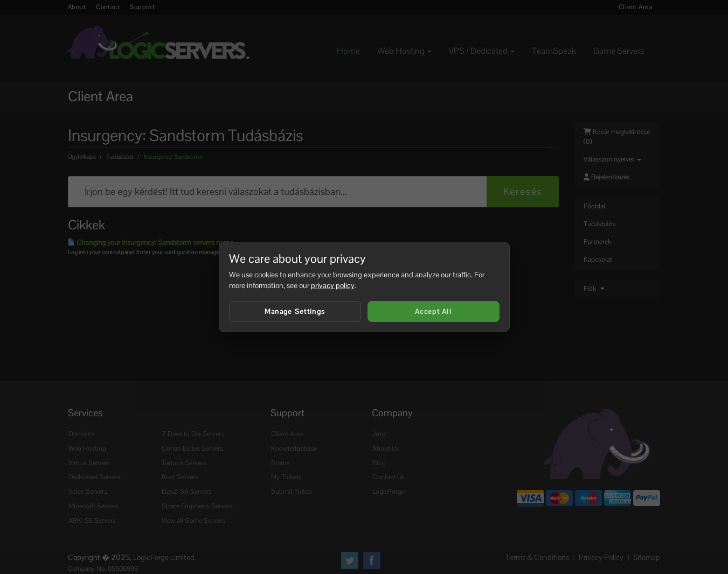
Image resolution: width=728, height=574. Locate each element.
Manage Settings (295, 311)
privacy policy (333, 285)
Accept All (433, 311)
